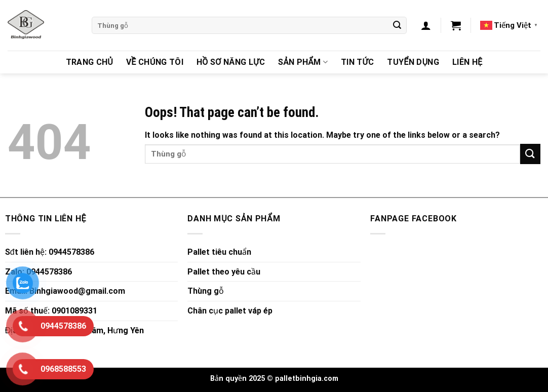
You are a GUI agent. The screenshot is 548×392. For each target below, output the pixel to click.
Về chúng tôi (155, 62)
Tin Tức (357, 62)
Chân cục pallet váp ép (230, 311)
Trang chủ (89, 62)
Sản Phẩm (303, 62)
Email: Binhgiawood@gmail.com (65, 291)
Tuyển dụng (413, 62)
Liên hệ (467, 62)
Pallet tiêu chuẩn (219, 252)
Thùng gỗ (206, 291)
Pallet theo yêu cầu (224, 272)
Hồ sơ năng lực (231, 62)
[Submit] (397, 25)
